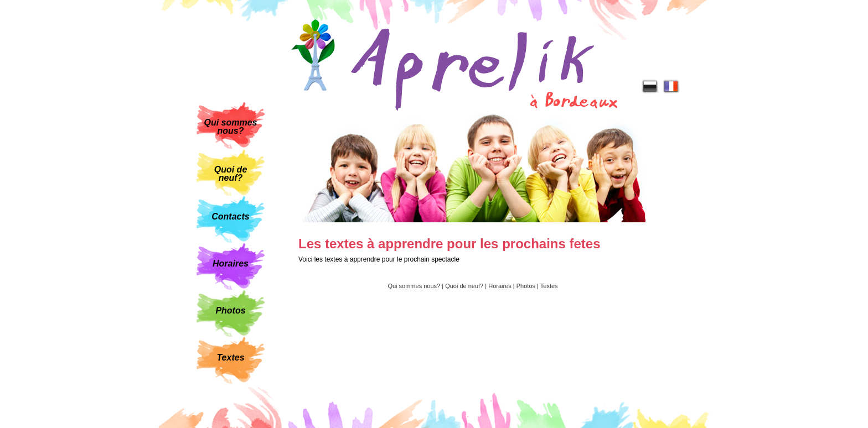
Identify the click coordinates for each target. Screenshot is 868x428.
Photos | (528, 286)
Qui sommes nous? (230, 127)
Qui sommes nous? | (416, 286)
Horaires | (502, 286)
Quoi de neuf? (231, 174)
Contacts (230, 216)
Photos (230, 310)
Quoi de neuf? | (467, 286)
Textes (230, 357)
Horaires (231, 263)
